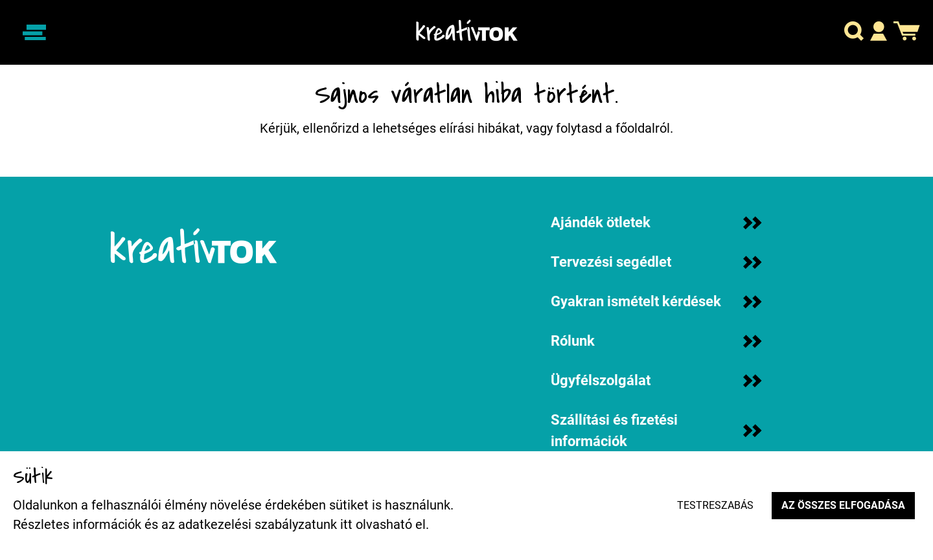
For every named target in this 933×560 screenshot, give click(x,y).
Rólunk (656, 341)
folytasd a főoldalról (613, 128)
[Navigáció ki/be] (34, 32)
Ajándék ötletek (656, 222)
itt (346, 524)
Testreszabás (715, 505)
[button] (854, 33)
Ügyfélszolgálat (656, 380)
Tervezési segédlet (656, 262)
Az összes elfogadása (843, 505)
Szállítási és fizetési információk (656, 431)
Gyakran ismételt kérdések (656, 301)
